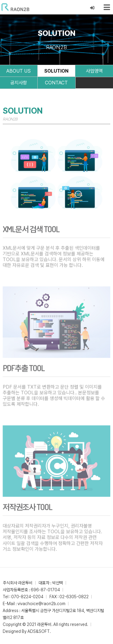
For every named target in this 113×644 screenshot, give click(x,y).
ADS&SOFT (39, 631)
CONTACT (56, 83)
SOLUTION (56, 71)
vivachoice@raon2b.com (41, 604)
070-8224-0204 (27, 597)
